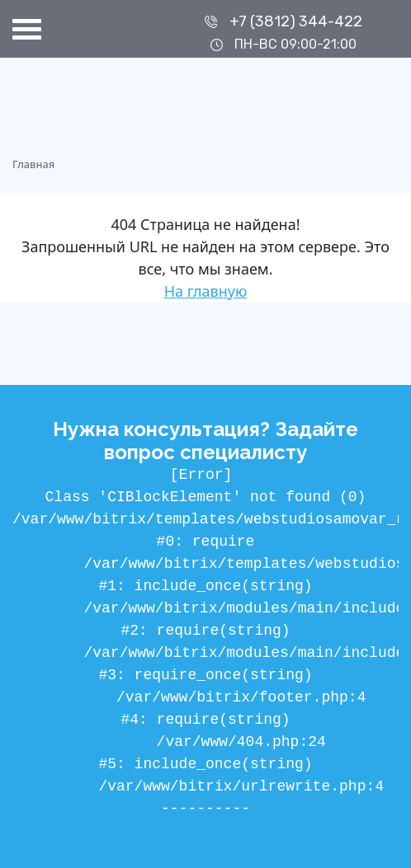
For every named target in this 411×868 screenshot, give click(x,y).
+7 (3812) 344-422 (296, 21)
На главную (206, 291)
